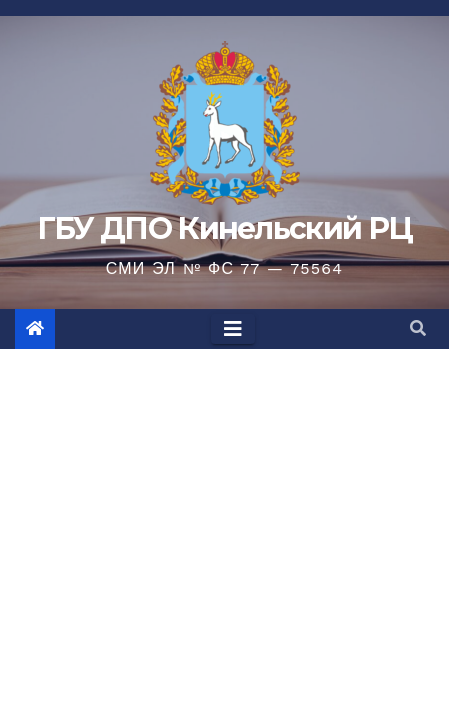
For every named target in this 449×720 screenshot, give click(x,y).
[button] (418, 328)
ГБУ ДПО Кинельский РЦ (224, 228)
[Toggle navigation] (233, 329)
